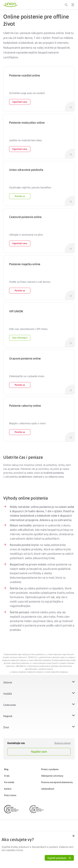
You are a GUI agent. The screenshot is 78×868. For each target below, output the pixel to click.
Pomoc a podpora (50, 769)
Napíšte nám (39, 752)
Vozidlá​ (8, 694)
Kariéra (8, 789)
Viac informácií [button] (20, 338)
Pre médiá (9, 782)
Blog (6, 769)
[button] (39, 684)
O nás (7, 776)
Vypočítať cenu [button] (20, 102)
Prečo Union (10, 795)
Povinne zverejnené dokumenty (57, 782)
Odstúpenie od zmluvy (52, 776)
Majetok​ (8, 716)
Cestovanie (10, 705)
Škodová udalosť (62, 743)
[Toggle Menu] (73, 5)
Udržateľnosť (48, 789)
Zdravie (8, 682)
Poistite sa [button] (20, 196)
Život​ (6, 727)
